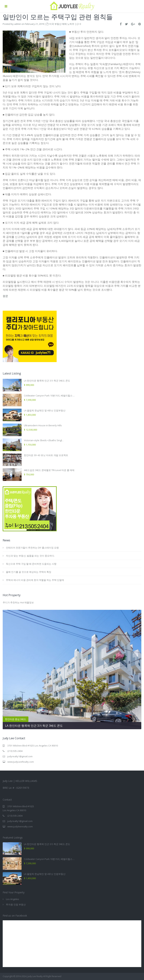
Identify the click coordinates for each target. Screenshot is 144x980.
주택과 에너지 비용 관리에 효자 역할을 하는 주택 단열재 (35, 580)
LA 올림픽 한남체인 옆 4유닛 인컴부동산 (45, 410)
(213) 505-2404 (15, 751)
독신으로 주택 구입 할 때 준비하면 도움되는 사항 (31, 564)
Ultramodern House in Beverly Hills (43, 425)
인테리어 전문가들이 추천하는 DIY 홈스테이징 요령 (33, 548)
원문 (5, 296)
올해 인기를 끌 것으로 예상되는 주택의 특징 (29, 572)
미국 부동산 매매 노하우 (62, 24)
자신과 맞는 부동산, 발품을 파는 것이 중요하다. (30, 556)
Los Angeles (12, 899)
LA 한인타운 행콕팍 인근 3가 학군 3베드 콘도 (47, 381)
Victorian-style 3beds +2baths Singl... (44, 440)
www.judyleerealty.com (20, 826)
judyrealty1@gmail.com (20, 756)
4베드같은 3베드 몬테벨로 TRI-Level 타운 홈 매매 (49, 470)
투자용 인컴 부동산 (16, 904)
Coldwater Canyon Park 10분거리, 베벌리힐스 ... (49, 396)
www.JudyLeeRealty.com (21, 762)
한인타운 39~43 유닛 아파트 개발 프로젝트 (46, 455)
